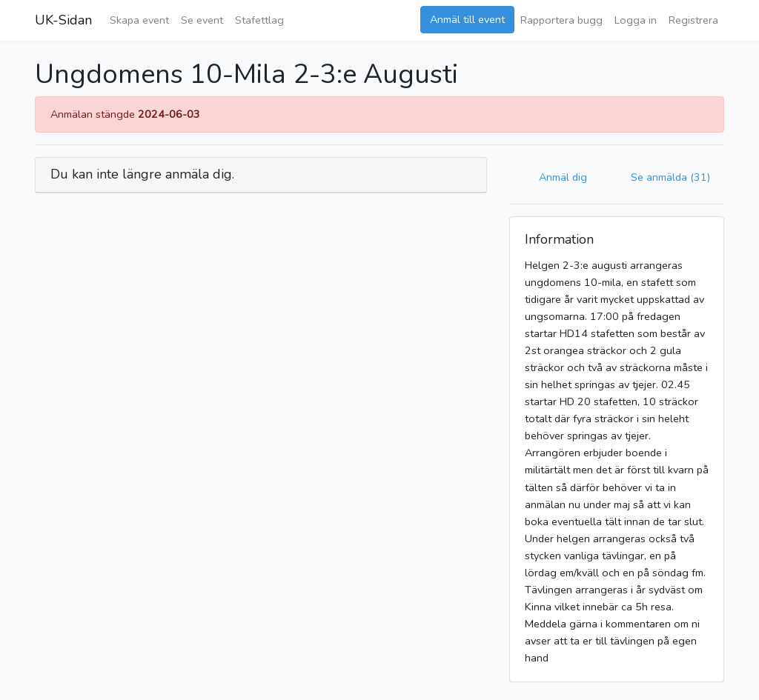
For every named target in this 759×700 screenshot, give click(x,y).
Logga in (636, 20)
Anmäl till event (467, 19)
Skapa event (139, 20)
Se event (202, 20)
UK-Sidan (63, 20)
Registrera (693, 20)
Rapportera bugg (561, 20)
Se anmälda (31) (670, 177)
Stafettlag (259, 20)
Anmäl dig (563, 177)
